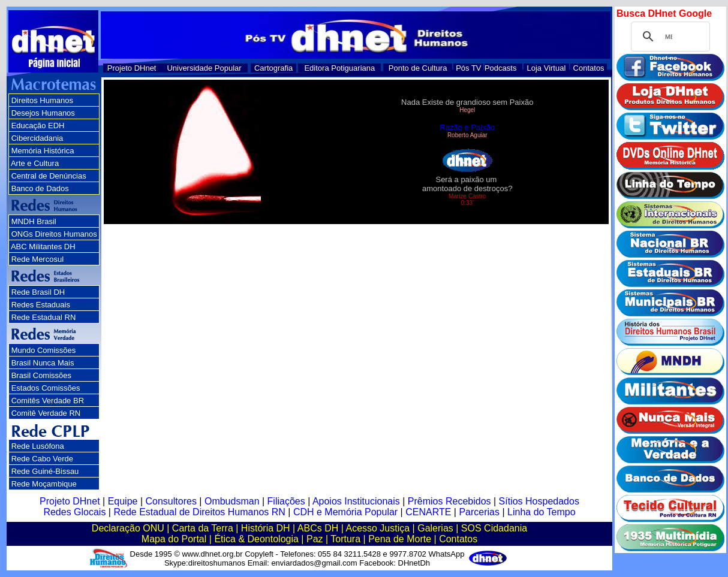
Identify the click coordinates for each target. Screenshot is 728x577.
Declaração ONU (128, 528)
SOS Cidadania (494, 528)
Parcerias (479, 512)
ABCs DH (318, 528)
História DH (266, 528)
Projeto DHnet (132, 68)
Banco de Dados (40, 188)
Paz (315, 539)
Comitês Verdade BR (48, 401)
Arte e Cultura (35, 163)
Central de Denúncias (49, 176)
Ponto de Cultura (418, 68)
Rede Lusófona (38, 446)
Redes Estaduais (41, 305)
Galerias (435, 528)
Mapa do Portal (174, 539)
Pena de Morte (400, 539)
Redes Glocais (74, 512)
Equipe (123, 501)
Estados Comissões (46, 388)
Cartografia (273, 68)
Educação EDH (38, 126)
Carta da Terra (203, 528)
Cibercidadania (37, 138)
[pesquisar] (669, 37)
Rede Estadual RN (44, 317)
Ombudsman (232, 501)
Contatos (589, 68)
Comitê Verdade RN (46, 413)
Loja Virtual (547, 68)
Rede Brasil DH (38, 292)
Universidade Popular (204, 68)
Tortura (345, 539)
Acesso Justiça (377, 528)
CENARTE (428, 512)
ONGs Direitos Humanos (54, 234)
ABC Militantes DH (43, 247)
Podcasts (500, 68)
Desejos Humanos (43, 113)
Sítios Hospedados (539, 501)
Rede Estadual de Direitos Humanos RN (199, 512)
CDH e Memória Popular (345, 512)
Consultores (171, 501)
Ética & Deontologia (256, 539)
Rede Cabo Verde (42, 459)
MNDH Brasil (34, 221)
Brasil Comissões (41, 375)
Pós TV (468, 68)
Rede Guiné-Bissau (45, 471)
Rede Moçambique (44, 484)
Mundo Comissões (44, 350)
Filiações (286, 501)
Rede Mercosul (37, 259)
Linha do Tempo (542, 512)
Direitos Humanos (42, 100)
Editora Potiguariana (339, 68)
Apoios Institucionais (356, 501)
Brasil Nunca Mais (43, 363)
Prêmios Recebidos (449, 501)
